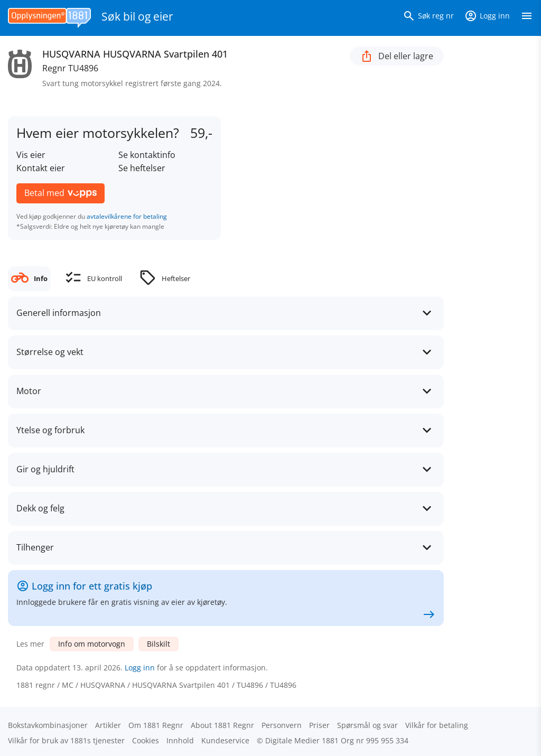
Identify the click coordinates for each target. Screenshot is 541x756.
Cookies (146, 740)
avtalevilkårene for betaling (127, 216)
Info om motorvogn (92, 644)
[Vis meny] (527, 18)
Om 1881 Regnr (156, 725)
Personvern (282, 725)
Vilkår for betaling (437, 725)
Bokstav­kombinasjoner (48, 725)
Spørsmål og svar (367, 725)
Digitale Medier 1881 (302, 740)
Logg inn (140, 668)
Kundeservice (225, 740)
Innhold (180, 740)
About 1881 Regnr (222, 725)
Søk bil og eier (137, 16)
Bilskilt (158, 644)
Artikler (108, 725)
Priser (319, 725)
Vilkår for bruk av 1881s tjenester (66, 740)
